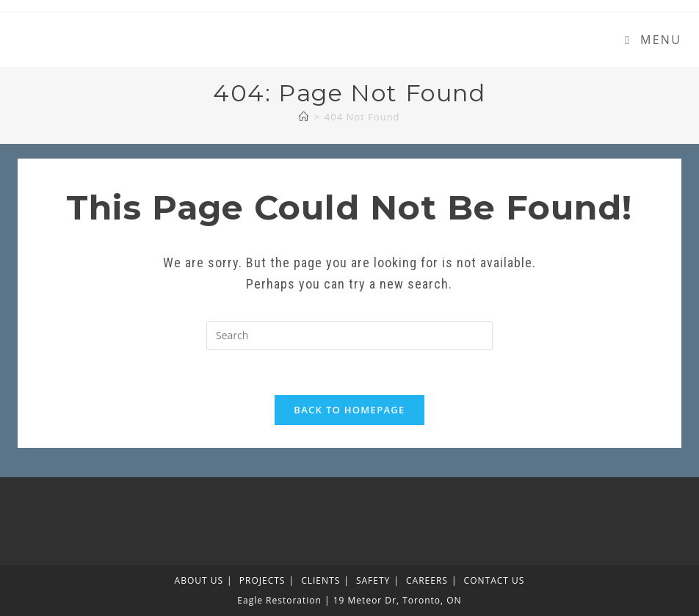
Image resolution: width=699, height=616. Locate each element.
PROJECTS (262, 580)
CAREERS (427, 580)
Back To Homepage (349, 410)
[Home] (304, 117)
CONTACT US (495, 580)
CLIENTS (320, 580)
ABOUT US (199, 580)
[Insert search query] (349, 336)
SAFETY (373, 580)
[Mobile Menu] (653, 40)
